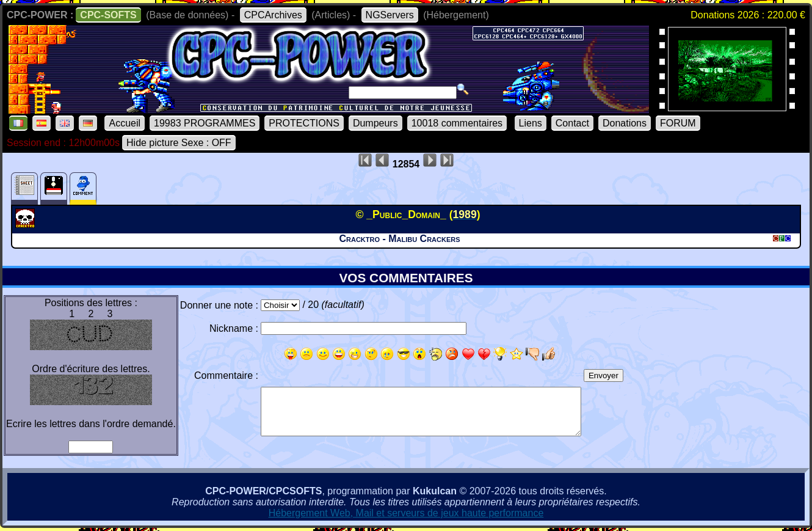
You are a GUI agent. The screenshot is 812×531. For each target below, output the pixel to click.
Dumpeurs (375, 123)
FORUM (678, 123)
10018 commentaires (457, 123)
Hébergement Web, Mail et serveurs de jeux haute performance (406, 513)
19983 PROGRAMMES (205, 123)
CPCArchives (273, 15)
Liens (531, 123)
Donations (625, 123)
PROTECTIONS (304, 123)
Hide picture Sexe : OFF (179, 143)
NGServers (390, 15)
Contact (572, 123)
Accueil (125, 123)
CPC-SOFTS (108, 15)
